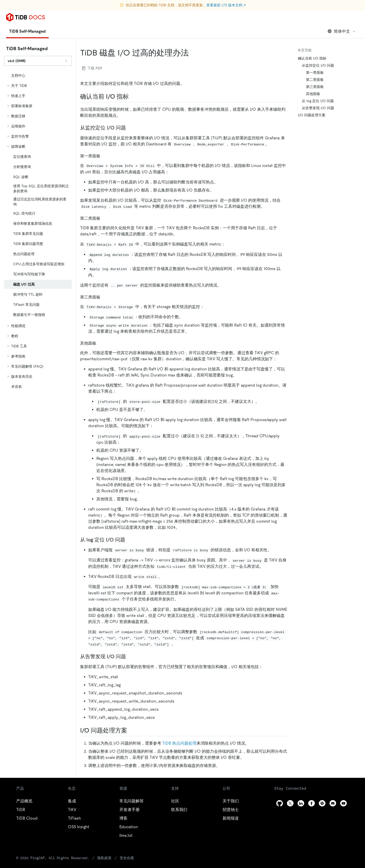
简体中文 (342, 31)
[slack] (322, 803)
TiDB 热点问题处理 (179, 743)
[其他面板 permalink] (100, 343)
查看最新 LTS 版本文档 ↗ (226, 5)
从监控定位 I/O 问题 (318, 65)
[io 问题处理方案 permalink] (131, 730)
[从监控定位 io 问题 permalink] (130, 128)
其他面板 (313, 94)
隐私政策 (104, 858)
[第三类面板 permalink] (104, 297)
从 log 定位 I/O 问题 (318, 101)
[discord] (333, 803)
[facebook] (312, 803)
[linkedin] (301, 803)
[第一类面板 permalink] (104, 156)
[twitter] (290, 803)
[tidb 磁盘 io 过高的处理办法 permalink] (193, 53)
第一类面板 (315, 72)
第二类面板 (315, 80)
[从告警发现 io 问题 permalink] (130, 656)
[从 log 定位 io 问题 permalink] (129, 540)
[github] (280, 803)
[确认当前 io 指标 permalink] (133, 97)
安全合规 (127, 858)
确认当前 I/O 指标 (312, 58)
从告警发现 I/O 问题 (318, 108)
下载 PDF (92, 68)
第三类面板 (315, 87)
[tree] (38, 231)
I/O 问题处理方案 (312, 115)
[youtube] (343, 803)
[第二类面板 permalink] (104, 218)
